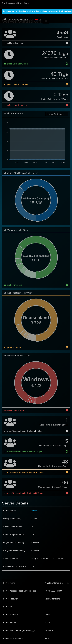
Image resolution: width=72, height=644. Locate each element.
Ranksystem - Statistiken (15, 3)
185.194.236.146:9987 (54, 591)
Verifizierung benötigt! (18, 19)
